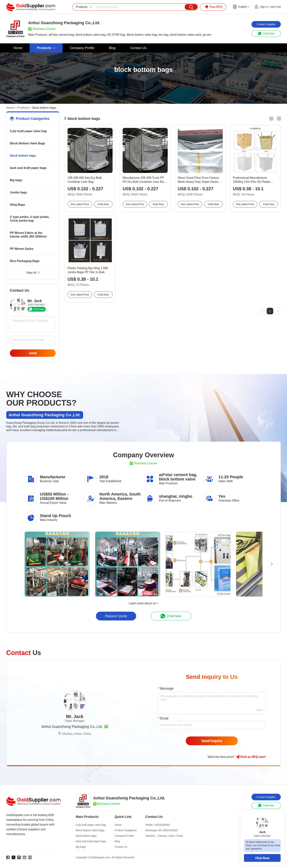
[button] (272, 564)
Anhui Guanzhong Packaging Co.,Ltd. (72, 727)
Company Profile (124, 836)
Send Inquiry (212, 741)
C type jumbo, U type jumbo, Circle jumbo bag (30, 219)
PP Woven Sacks (22, 249)
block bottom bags (23, 156)
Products (23, 108)
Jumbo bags (18, 192)
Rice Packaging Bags (25, 261)
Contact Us (121, 847)
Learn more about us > (143, 603)
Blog (117, 841)
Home (10, 108)
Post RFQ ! (251, 757)
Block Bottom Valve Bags (28, 143)
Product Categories (126, 830)
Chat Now (262, 858)
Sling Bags (17, 205)
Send (33, 353)
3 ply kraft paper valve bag (28, 131)
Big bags (16, 180)
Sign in (264, 7)
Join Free (275, 7)
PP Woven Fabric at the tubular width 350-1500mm (28, 235)
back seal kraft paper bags (28, 168)
